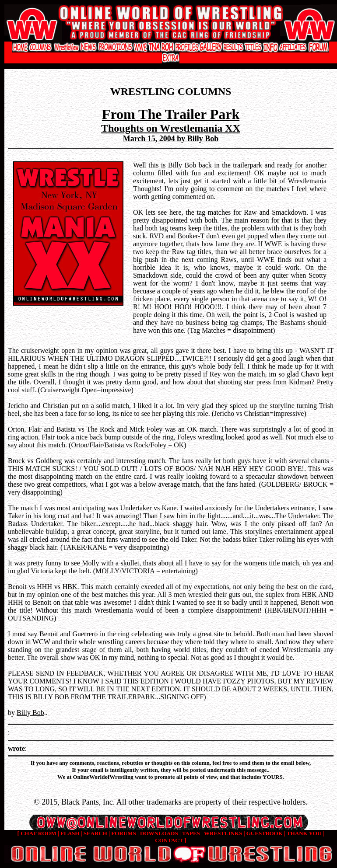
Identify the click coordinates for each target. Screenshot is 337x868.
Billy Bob (30, 713)
